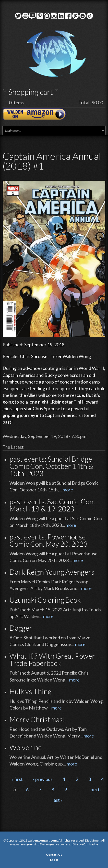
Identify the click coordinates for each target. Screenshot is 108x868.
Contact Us (54, 855)
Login (54, 860)
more (68, 490)
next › (96, 789)
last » (58, 800)
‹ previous (43, 779)
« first (17, 779)
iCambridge (90, 844)
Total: (85, 102)
